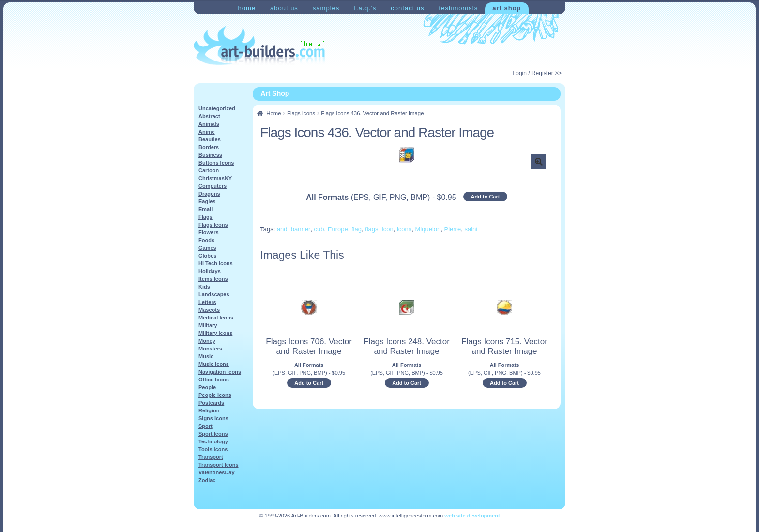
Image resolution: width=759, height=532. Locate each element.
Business (210, 155)
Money (207, 341)
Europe (338, 229)
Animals (209, 124)
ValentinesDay (217, 472)
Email (205, 209)
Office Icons (214, 380)
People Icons (215, 395)
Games (207, 248)
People (207, 387)
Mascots (209, 310)
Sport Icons (213, 434)
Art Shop (507, 8)
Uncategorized (217, 108)
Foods (206, 240)
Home (247, 8)
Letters (207, 302)
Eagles (207, 201)
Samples (326, 8)
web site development (472, 516)
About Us (284, 8)
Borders (209, 147)
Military (208, 325)
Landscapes (214, 294)
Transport (211, 457)
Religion (209, 410)
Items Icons (213, 279)
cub (319, 229)
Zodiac (207, 480)
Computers (213, 186)
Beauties (210, 139)
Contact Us (407, 8)
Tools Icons (213, 449)
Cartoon (209, 170)
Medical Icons (216, 318)
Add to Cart (486, 197)
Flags (205, 217)
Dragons (209, 194)
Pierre (453, 229)
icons (404, 229)
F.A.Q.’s (365, 8)
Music (206, 356)
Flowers (209, 232)
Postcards (211, 403)
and (282, 229)
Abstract (209, 116)
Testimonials (459, 8)
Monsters (210, 349)
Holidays (210, 271)
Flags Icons (301, 113)
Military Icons (215, 333)
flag (357, 229)
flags (372, 229)
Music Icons (214, 364)
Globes (207, 256)
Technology (213, 441)
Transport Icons (219, 465)
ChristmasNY (215, 178)
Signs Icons (213, 418)
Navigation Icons (220, 372)
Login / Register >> (537, 73)
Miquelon (428, 229)
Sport (205, 426)
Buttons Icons (216, 163)
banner (301, 229)
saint (471, 229)
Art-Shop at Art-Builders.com (259, 46)
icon (388, 229)
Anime (207, 132)
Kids (204, 287)
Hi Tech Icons (216, 263)
